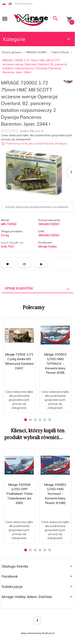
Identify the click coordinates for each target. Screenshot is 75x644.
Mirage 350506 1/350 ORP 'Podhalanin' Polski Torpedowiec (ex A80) (19, 494)
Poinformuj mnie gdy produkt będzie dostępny (36, 144)
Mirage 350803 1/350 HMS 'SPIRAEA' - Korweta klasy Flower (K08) (55, 363)
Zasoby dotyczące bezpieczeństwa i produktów (37, 207)
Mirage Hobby (47, 246)
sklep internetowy (31, 633)
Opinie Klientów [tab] (19, 288)
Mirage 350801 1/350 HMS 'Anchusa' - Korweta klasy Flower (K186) (55, 494)
